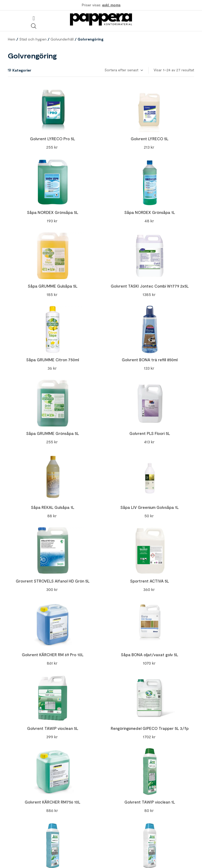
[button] (34, 18)
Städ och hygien (33, 39)
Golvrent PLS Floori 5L (150, 433)
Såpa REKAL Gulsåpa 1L (53, 507)
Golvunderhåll (62, 39)
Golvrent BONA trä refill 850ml (150, 360)
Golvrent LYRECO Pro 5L (52, 139)
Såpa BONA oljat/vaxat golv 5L (150, 655)
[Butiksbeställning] (123, 70)
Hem (12, 39)
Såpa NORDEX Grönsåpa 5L (53, 212)
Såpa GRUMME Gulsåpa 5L (53, 286)
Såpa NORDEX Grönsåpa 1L (150, 212)
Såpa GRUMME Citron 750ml (53, 360)
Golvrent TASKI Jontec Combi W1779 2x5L (150, 286)
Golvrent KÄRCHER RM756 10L (52, 802)
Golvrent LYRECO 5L (150, 139)
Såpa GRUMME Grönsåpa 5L (53, 433)
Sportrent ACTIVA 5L (150, 581)
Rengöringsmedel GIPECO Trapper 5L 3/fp (150, 728)
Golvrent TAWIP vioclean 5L (53, 728)
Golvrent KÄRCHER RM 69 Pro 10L (53, 655)
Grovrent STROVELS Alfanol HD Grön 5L (53, 581)
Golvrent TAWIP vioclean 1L (150, 802)
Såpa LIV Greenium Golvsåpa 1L (150, 507)
